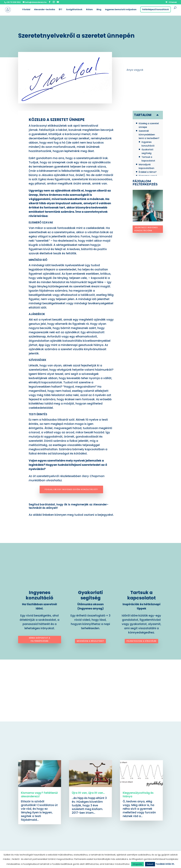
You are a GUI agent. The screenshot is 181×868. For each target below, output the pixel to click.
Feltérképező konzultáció (156, 9)
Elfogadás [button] (137, 864)
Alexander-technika (45, 10)
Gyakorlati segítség (90, 595)
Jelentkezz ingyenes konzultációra (146, 229)
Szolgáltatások (74, 10)
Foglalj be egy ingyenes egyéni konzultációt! (71, 489)
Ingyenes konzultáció (40, 595)
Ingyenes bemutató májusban (121, 10)
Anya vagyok (135, 70)
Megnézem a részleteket (90, 641)
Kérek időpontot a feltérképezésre (40, 639)
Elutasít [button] (150, 864)
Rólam (89, 10)
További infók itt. (165, 864)
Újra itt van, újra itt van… (88, 793)
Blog (99, 10)
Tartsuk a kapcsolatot (141, 595)
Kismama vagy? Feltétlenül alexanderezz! (39, 795)
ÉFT (61, 10)
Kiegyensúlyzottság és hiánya (138, 795)
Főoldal (26, 10)
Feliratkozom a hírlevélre (141, 641)
